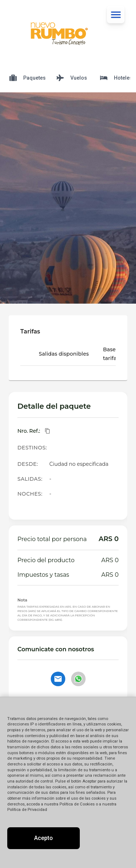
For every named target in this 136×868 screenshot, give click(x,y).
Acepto (44, 838)
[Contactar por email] (58, 679)
